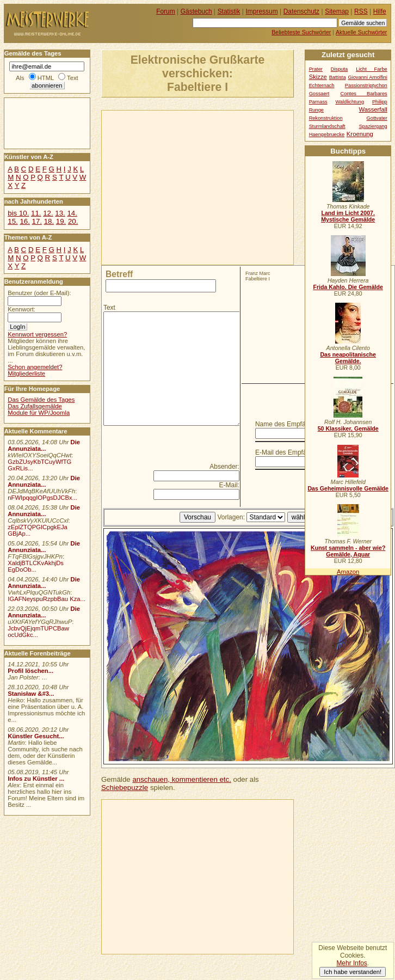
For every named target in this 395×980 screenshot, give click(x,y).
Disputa (339, 69)
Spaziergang (373, 126)
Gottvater (377, 118)
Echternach (322, 85)
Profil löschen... (30, 671)
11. (36, 213)
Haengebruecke (327, 134)
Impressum (262, 11)
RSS (361, 11)
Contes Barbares (364, 94)
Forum (166, 11)
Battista (338, 77)
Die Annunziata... (44, 445)
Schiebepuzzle (125, 788)
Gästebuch (196, 11)
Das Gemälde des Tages (41, 400)
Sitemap (337, 11)
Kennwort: (21, 309)
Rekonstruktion (326, 118)
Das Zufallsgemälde (35, 406)
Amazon (348, 572)
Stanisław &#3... (31, 694)
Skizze (318, 77)
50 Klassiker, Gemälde (348, 428)
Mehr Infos (351, 963)
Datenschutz (301, 11)
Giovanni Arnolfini (367, 77)
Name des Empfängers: (289, 424)
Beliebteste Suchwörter (301, 32)
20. (73, 221)
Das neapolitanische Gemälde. (348, 358)
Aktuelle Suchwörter (361, 32)
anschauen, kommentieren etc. (181, 779)
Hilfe (380, 11)
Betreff (119, 274)
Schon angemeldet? (35, 367)
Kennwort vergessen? (37, 334)
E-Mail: (229, 485)
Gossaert (319, 94)
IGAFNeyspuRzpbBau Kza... (47, 599)
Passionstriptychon (366, 85)
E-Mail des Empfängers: (290, 452)
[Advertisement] (209, 187)
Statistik (229, 11)
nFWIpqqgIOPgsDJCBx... (42, 498)
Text (109, 308)
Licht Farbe (372, 69)
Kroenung (360, 134)
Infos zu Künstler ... (36, 779)
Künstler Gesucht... (36, 736)
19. (61, 221)
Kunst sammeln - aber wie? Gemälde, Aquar (348, 551)
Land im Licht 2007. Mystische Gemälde (348, 216)
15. (13, 221)
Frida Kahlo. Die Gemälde (348, 287)
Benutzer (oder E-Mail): (39, 293)
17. (37, 221)
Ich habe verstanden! (353, 972)
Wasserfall (373, 109)
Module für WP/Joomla (39, 413)
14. (72, 213)
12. (48, 213)
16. (24, 221)
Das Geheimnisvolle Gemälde (348, 488)
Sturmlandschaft (327, 126)
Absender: (224, 467)
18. (49, 221)
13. (60, 213)
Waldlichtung (350, 102)
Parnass (318, 102)
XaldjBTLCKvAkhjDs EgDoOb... (36, 566)
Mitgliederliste (26, 373)
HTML (46, 78)
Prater (316, 69)
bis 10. (18, 213)
